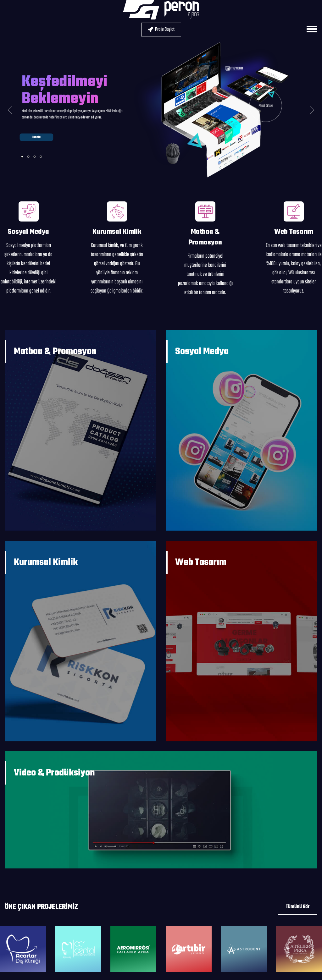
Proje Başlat (161, 30)
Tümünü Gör (298, 907)
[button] (305, 250)
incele (36, 137)
